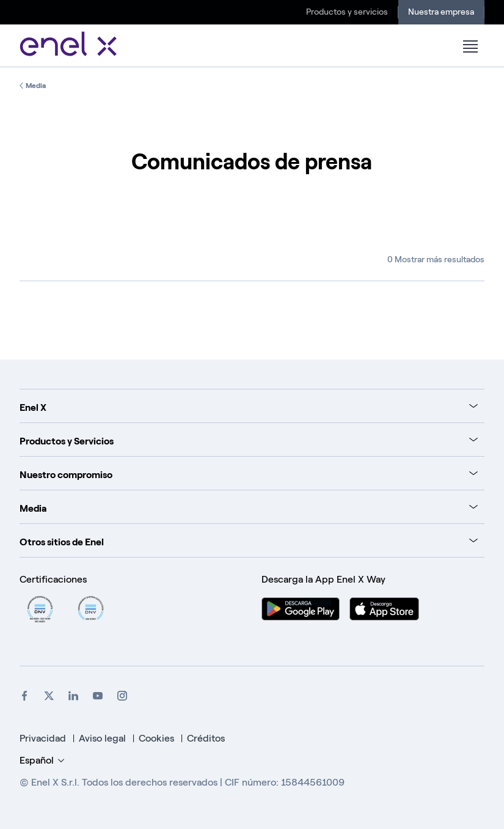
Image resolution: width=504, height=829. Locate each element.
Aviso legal (102, 738)
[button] (470, 46)
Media (36, 86)
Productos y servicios (347, 12)
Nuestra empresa (441, 12)
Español (42, 760)
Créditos (206, 738)
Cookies (158, 738)
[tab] (249, 406)
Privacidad (43, 738)
